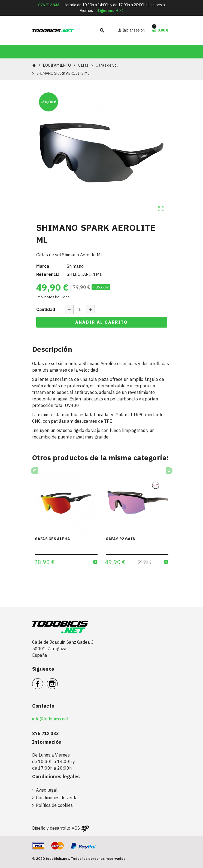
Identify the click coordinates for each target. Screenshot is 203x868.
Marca (43, 266)
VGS (76, 828)
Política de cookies (54, 805)
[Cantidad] (80, 309)
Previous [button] (34, 471)
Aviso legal (47, 790)
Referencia (48, 274)
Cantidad (46, 309)
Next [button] (169, 471)
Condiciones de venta (57, 798)
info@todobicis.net (50, 719)
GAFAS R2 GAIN (121, 539)
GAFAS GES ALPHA (53, 539)
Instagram (58, 681)
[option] (66, 520)
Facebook (43, 681)
